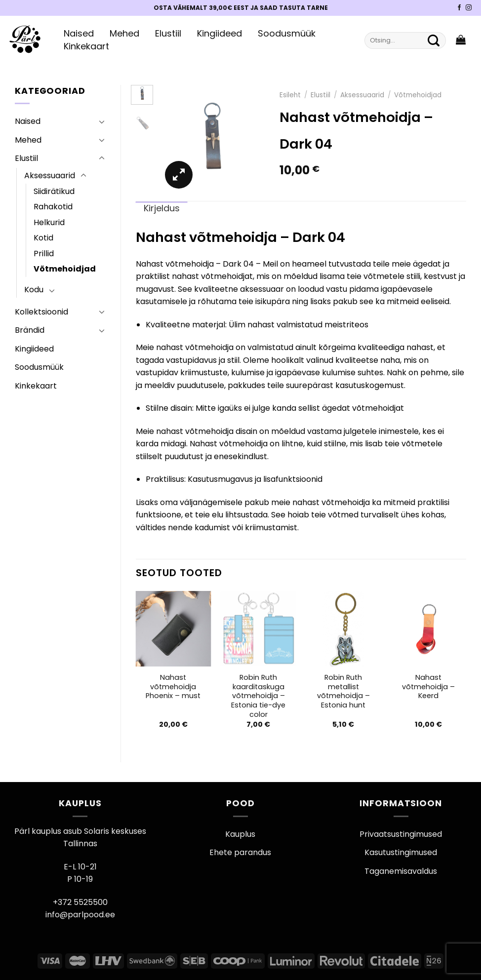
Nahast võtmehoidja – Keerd (428, 687)
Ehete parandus (240, 852)
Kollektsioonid (41, 312)
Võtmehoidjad (65, 269)
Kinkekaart (86, 46)
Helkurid (49, 222)
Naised (79, 34)
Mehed (124, 34)
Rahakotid (53, 207)
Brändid (30, 330)
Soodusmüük (287, 34)
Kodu (34, 290)
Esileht (290, 95)
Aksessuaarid (50, 176)
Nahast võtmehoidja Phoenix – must (173, 687)
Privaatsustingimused (401, 834)
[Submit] (434, 40)
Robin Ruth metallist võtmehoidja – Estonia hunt (343, 691)
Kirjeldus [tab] (162, 208)
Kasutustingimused (401, 852)
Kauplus (240, 834)
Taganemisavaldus (401, 871)
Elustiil (168, 34)
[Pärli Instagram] (469, 8)
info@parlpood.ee (80, 915)
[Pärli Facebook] (459, 8)
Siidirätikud (54, 191)
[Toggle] (102, 121)
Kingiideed (220, 34)
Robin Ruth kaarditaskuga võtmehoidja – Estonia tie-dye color (258, 696)
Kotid (43, 238)
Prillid (44, 254)
